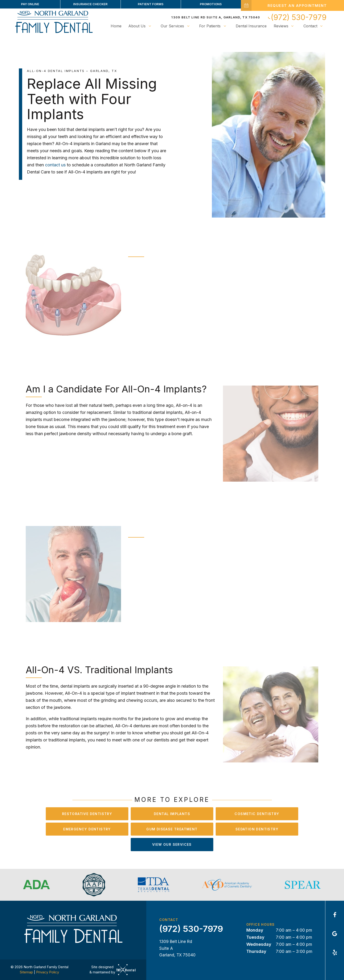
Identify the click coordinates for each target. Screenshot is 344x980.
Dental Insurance (251, 26)
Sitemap (26, 972)
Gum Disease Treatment (172, 829)
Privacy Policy (48, 972)
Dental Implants (172, 814)
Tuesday (255, 937)
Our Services (176, 26)
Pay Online (30, 4)
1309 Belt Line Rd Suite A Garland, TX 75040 (177, 948)
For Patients (214, 26)
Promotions (211, 4)
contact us (56, 165)
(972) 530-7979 (297, 17)
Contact (314, 26)
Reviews (285, 26)
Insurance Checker (90, 4)
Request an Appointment (284, 5)
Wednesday (259, 944)
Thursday (256, 951)
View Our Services (172, 844)
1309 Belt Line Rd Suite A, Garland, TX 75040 (216, 17)
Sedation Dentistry (257, 829)
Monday (255, 930)
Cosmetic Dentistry (257, 814)
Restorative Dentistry (87, 814)
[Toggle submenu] (150, 26)
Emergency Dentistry (87, 829)
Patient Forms (151, 4)
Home (116, 26)
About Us (141, 26)
